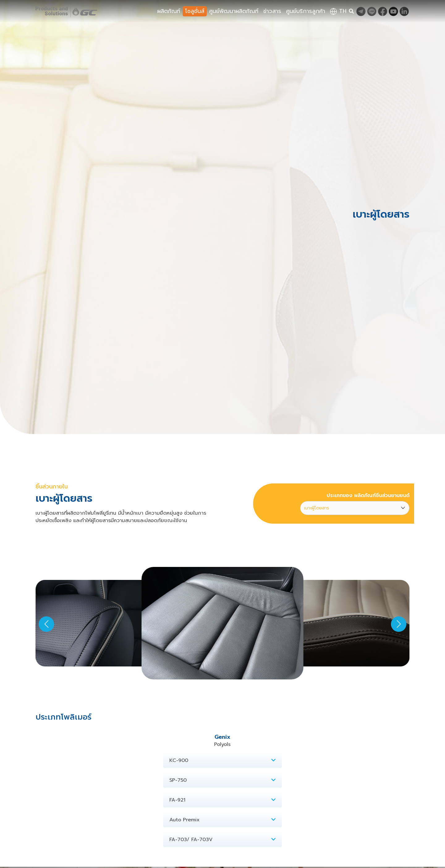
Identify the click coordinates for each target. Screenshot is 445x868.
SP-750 (222, 780)
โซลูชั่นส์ (195, 11)
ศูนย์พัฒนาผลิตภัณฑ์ (234, 11)
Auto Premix (222, 820)
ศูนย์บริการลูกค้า (306, 11)
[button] (399, 624)
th (338, 11)
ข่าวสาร (272, 11)
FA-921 (222, 800)
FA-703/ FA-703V (222, 840)
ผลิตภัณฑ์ (169, 11)
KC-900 (222, 760)
